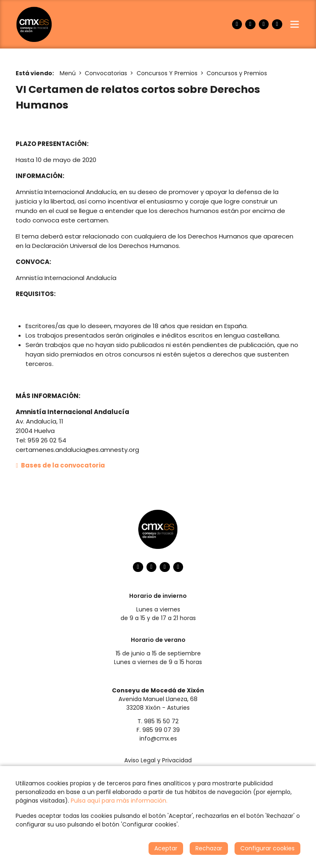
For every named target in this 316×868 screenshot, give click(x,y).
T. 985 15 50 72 (158, 721)
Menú (68, 73)
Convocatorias (106, 73)
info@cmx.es (158, 738)
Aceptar (166, 848)
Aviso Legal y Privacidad (158, 760)
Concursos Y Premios (167, 73)
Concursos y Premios (237, 73)
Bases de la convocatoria (60, 465)
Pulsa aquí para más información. (119, 801)
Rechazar (209, 848)
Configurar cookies (267, 848)
